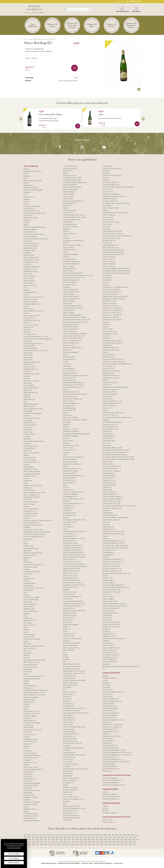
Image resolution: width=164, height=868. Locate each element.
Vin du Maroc (68, 762)
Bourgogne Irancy (30, 739)
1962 (125, 840)
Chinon (26, 581)
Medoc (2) (67, 629)
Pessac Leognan (29, 406)
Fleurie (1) (106, 322)
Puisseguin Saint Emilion (33, 525)
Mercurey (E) (28, 618)
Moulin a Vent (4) (109, 266)
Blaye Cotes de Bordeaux (72, 315)
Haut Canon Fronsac (31, 767)
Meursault (27, 332)
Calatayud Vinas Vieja (31, 418)
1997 (37, 844)
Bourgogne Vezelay (70, 462)
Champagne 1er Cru (70, 497)
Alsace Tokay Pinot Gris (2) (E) (74, 673)
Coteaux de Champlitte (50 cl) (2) (115, 196)
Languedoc (67, 525)
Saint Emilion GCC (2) (31, 711)
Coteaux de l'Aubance (31, 697)
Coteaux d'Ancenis (70, 210)
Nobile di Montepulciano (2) (113, 562)
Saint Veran (67, 206)
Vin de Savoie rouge (70, 543)
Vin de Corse (107, 243)
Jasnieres (66, 425)
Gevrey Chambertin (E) (71, 580)
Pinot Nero (27, 732)
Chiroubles (27, 644)
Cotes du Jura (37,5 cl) (71, 445)
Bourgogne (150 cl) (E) (111, 248)
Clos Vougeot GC (69, 203)
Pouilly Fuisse (68, 196)
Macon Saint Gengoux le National (75, 334)
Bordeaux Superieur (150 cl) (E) (74, 611)
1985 (102, 842)
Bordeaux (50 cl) (29, 795)
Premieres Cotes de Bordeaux (34, 227)
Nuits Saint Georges (31, 502)
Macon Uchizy (68, 213)
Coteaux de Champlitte (32, 802)
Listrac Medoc (29, 607)
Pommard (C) (108, 739)
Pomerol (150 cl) (29, 516)
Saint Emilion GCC (70, 397)
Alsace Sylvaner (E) (70, 168)
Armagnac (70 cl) (30, 269)
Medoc (26, 225)
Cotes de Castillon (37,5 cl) (33, 344)
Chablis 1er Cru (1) (109, 480)
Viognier (106, 641)
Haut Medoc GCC (69, 720)
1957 (93, 840)
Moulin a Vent (28, 279)
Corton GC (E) (108, 578)
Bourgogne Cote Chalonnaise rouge (116, 450)
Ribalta (66, 655)
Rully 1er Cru (68, 415)
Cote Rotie (27, 341)
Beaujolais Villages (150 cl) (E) (74, 604)
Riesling (106, 411)
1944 (102, 837)
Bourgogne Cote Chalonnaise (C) (75, 394)
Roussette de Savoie (31, 548)
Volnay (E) (27, 330)
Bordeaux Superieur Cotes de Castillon (37, 521)
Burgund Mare (29, 255)
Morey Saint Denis (30, 665)
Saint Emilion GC (30, 232)
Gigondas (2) (107, 490)
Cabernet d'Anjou (69, 753)
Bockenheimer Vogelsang (112, 422)
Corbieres (27, 437)
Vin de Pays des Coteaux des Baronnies (117, 418)
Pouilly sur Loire (29, 434)
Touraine (27, 569)
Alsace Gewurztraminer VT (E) (74, 278)
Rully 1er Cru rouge (110, 304)
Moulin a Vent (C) (30, 735)
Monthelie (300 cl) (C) (110, 748)
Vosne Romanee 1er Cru (72, 404)
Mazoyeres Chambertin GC (73, 464)
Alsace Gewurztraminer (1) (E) (113, 532)
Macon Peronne (69, 294)
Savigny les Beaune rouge (112, 448)
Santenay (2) (107, 345)
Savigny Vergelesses (70, 494)
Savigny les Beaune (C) (71, 392)
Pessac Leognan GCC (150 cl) (34, 646)
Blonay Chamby (108, 357)
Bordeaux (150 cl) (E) (31, 369)
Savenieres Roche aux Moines (113, 250)
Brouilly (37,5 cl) (29, 625)
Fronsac (26, 202)
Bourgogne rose (69, 406)
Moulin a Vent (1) (109, 259)
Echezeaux (67, 746)
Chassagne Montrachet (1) (73, 546)
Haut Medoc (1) (69, 715)
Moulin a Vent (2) (109, 262)
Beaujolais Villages (30, 797)
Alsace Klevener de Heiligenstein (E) (116, 387)
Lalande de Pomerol (31, 188)
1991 (127, 842)
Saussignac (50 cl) (30, 809)
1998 (42, 844)
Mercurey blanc (69, 729)
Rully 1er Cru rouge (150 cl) (112, 315)
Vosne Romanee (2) (70, 741)
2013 (106, 844)
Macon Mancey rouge (71, 292)
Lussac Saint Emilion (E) (32, 756)
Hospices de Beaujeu (112, 803)
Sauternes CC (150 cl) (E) (111, 592)
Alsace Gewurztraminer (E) (33, 297)
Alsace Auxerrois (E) (70, 329)
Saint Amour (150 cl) (110, 406)
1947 (127, 837)
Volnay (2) (106, 180)
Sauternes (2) (68, 776)
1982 (89, 842)
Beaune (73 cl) (108, 338)
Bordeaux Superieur (31, 302)
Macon (26, 544)
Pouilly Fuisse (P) (109, 741)
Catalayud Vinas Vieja (31, 572)
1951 (46, 840)
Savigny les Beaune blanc (72, 306)
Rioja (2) (106, 327)
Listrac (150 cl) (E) (109, 355)
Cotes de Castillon (70, 373)
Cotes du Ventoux (109, 215)
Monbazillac (28, 481)
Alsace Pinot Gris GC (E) (32, 320)
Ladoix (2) (106, 539)
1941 (78, 837)
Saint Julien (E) (69, 636)
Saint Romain (28, 586)
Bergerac (27, 614)
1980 (82, 842)
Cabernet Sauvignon (31, 404)
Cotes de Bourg (29, 276)
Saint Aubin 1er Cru (70, 522)
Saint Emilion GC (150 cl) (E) (34, 588)
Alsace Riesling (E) (49, 39)
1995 (29, 844)
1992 (130, 842)
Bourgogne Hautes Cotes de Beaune (37, 532)
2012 (102, 844)
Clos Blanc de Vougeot (32, 723)
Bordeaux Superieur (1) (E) (112, 569)
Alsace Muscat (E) (30, 753)
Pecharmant (28, 793)
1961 (122, 840)
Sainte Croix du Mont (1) (111, 622)
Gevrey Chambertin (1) (111, 183)
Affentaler (67, 701)
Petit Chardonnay (70, 408)
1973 (53, 842)
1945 (110, 837)
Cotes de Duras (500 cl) (72, 643)
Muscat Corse (108, 643)
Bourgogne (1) (68, 704)
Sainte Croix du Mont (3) (111, 627)
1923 (48, 835)
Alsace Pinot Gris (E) (31, 446)
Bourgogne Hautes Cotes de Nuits (36, 690)
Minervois (27, 439)
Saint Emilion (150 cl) (110, 294)
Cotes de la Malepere (71, 255)
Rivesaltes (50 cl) (30, 251)
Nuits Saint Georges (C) (111, 783)
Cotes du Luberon (30, 425)
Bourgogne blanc (70, 269)
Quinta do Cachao (70, 692)
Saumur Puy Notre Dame (72, 338)
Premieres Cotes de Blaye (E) (113, 585)
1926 (73, 835)
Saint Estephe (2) (69, 359)
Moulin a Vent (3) (109, 264)
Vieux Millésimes (34, 39)
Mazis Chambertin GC (71, 280)
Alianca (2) (67, 364)
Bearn (26, 560)
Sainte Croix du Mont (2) (111, 625)
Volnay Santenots (109, 764)
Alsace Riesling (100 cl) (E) (33, 409)
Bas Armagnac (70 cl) (31, 316)
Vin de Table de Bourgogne (33, 441)
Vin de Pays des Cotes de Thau (74, 215)
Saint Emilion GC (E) (31, 381)
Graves (26, 223)
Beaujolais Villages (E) (71, 431)
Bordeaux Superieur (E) (32, 304)
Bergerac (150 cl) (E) (110, 601)
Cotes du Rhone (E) (30, 742)
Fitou (25, 593)
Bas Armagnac (29, 386)
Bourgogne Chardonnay (111, 797)
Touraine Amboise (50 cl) (72, 341)
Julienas (26, 737)
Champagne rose (69, 676)
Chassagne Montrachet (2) (73, 548)
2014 (110, 844)
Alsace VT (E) (68, 792)
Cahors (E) (106, 664)
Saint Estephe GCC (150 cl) (112, 320)
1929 (97, 835)
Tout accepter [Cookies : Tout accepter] (14, 854)
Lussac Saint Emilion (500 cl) (74, 601)
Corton (66, 243)
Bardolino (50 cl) (29, 702)
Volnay (26, 306)
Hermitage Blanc (109, 473)
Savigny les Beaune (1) (111, 348)
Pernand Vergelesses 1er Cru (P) (114, 750)
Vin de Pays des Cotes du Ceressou (76, 769)
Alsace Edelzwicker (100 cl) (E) (113, 255)
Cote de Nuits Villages (31, 597)
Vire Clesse (107, 206)
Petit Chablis (68, 304)
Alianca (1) (67, 438)
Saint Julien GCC (29, 400)
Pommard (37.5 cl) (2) (110, 429)
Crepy (65, 236)
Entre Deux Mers (69, 285)
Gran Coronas (108, 329)
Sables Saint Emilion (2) (72, 571)
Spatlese (106, 420)
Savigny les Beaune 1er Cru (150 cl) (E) (116, 573)
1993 (135, 842)
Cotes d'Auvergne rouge (72, 180)
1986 (106, 842)
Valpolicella (107, 229)
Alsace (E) (27, 220)
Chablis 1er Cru (68, 508)
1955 (77, 840)
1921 (33, 835)
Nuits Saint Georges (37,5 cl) (73, 492)
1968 (33, 842)
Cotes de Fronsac (30, 476)
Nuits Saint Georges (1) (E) (112, 508)
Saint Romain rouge (70, 471)
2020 (134, 844)
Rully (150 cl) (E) (69, 345)
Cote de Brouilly (69, 594)
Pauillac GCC (28, 488)
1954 (69, 840)
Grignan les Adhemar (71, 227)
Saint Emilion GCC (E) (31, 662)
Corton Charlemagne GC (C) (113, 760)
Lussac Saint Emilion (31, 388)
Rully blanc (107, 443)
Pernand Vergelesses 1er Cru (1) (74, 808)
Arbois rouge (28, 432)
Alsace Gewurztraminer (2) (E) (114, 534)
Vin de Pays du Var (70, 166)
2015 (114, 844)
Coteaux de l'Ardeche (71, 764)
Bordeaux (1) (68, 620)
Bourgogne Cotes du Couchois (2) (115, 455)
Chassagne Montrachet (32, 474)
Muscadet (27, 760)
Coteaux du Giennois (31, 816)
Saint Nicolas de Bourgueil (73, 273)
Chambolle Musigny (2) (32, 267)
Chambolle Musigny (31, 514)
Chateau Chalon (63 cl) (32, 374)
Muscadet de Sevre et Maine (73, 748)
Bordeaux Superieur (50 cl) (73, 583)
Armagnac (67, 422)
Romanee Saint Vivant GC (73, 743)
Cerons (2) (106, 525)
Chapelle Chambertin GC (72, 469)
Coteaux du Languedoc (32, 206)
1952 (53, 840)
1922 (40, 835)
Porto (26, 709)
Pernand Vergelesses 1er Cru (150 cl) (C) (117, 753)
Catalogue (118, 864)
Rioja (25, 402)
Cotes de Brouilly (69, 259)
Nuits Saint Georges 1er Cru (33, 676)
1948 (135, 837)
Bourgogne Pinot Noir (71, 324)
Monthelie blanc (108, 438)
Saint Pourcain (29, 609)
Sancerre (27, 658)
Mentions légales (49, 864)
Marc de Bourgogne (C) (111, 713)
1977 (69, 842)
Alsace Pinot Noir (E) (31, 272)
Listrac (66, 362)
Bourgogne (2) (68, 706)
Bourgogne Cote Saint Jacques (74, 317)
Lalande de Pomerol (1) (111, 376)
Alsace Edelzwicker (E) (111, 245)
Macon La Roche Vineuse (72, 187)
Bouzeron (27, 527)
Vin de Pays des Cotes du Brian (74, 755)
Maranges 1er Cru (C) (110, 657)
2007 (81, 844)
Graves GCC (28, 500)
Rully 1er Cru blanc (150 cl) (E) (113, 359)
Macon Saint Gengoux (71, 297)
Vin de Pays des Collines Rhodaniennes (117, 236)
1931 (113, 835)
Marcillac (27, 507)
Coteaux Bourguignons (32, 783)
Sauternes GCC (29, 209)
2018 (126, 844)
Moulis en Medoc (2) (110, 494)
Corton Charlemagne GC (72, 264)
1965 (138, 840)
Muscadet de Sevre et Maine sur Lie (115, 213)
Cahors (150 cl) (68, 448)
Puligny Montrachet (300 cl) (73, 201)
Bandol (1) (106, 171)
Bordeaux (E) (28, 539)
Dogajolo (66, 590)
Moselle (105, 576)
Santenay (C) (107, 771)
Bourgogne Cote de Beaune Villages (76, 434)
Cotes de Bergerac (30, 611)
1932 (120, 835)
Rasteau (26, 455)
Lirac (25, 541)
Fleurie (26, 174)
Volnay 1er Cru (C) (109, 711)
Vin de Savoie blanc (31, 567)
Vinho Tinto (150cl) (70, 283)
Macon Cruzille (68, 266)
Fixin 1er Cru (107, 385)
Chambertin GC (69, 506)
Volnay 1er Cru (68, 171)
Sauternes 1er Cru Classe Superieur (115, 287)
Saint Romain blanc (31, 218)
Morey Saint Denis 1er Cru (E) (34, 693)
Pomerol (27, 479)
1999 (46, 844)
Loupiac (26, 295)
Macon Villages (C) (109, 660)
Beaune (26, 169)
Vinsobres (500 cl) (109, 257)
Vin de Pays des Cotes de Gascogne (116, 518)
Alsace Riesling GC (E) (31, 211)
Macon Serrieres (29, 423)
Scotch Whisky (29, 635)
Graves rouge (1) (109, 580)
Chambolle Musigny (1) (71, 262)
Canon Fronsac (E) (109, 392)
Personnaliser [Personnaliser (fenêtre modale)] (14, 863)
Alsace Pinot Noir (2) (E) (72, 667)
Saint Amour (68, 794)
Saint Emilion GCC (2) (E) (112, 504)
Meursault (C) (108, 722)
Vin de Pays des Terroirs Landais (75, 217)
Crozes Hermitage (30, 686)
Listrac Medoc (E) (69, 411)
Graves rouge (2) (109, 583)
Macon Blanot (29, 728)
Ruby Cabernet (69, 650)
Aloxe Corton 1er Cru (110, 425)
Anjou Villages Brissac (111, 208)
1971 (46, 842)
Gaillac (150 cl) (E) (69, 613)
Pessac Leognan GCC (31, 258)
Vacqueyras (67, 511)
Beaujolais (27, 551)
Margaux (27, 746)
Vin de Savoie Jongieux (32, 639)
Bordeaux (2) (68, 622)
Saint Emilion (28, 241)
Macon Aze (27, 672)
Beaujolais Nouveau (110, 199)
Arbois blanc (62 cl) (30, 667)
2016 (118, 844)
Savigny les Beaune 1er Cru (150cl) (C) (116, 762)
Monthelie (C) (68, 599)
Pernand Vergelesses (71, 436)
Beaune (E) (67, 366)
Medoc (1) (67, 627)
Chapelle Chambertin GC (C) (73, 476)
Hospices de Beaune (111, 673)
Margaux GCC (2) (109, 636)
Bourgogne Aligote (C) (111, 655)
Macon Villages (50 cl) (31, 495)
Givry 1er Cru (107, 408)
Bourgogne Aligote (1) (71, 352)
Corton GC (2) (108, 192)
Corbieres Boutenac (31, 814)
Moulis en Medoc (30, 460)
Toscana (106, 557)
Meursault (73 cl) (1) (110, 331)
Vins (25, 39)
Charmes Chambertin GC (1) (73, 799)
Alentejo (26, 681)
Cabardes (27, 800)
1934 (136, 835)
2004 (68, 844)
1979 (77, 842)
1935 (29, 837)
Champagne (28, 411)
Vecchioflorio (28, 360)
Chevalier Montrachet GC (112, 176)
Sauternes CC (68, 490)
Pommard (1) (107, 397)
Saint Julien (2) (68, 618)
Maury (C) (27, 651)
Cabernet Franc (108, 527)
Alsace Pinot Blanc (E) (31, 497)
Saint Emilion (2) (69, 757)
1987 (110, 842)
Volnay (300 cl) (29, 197)
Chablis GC (67, 501)
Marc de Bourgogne (110, 394)
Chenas (26, 595)
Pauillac (66, 173)
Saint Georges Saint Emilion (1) (74, 555)
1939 (61, 837)
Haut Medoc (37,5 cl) (70, 578)
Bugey (26, 811)
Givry (25, 616)
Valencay (27, 655)
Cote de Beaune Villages (72, 245)
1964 (134, 840)
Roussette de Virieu (31, 393)
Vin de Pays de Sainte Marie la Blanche (38, 339)
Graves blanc (28, 574)
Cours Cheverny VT (70, 331)
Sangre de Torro (29, 579)
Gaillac (26, 683)
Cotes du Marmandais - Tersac (34, 534)
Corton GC (27, 265)
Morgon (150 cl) (108, 434)
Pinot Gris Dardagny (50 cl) (33, 537)
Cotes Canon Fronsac (71, 734)
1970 (42, 842)
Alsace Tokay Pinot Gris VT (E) (34, 493)
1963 (130, 840)
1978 (73, 842)
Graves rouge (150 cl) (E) (111, 590)
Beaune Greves (108, 373)
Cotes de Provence (30, 469)
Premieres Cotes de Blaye (33, 190)
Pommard (27, 372)
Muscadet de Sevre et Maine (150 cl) (76, 713)
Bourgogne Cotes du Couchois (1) (115, 452)
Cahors (26, 632)
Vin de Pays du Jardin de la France (36, 239)
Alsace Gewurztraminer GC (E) (35, 213)
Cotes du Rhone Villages (32, 413)
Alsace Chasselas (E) (70, 327)
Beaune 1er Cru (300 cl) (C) (112, 727)
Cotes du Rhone (29, 318)
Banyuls (106, 380)
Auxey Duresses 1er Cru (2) (112, 404)
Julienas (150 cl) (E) (109, 650)
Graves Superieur (69, 310)
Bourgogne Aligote (31, 246)
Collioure (27, 465)
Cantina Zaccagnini (30, 348)
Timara (66, 413)
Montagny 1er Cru (109, 436)
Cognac (66, 518)
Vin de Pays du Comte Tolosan (114, 639)
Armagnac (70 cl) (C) (31, 262)
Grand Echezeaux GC (110, 515)
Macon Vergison (69, 192)
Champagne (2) (108, 555)
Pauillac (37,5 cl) (108, 464)
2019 (130, 844)
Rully (25, 288)
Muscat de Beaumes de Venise (74, 680)
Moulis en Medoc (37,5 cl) (112, 466)
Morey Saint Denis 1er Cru (33, 730)
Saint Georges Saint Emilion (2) (75, 557)
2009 (90, 844)
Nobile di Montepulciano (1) (113, 559)
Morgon (26, 630)
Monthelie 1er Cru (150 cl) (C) (113, 725)
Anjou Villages (68, 313)
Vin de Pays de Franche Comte (74, 520)
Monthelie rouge (109, 441)
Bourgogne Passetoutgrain (73, 383)
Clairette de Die (108, 478)
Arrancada (67, 687)
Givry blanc (28, 427)
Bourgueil (27, 518)
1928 (89, 835)
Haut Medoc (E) (29, 281)
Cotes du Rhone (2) (110, 485)
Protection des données (69, 864)
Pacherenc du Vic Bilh (31, 714)
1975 (61, 842)
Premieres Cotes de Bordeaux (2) (75, 566)
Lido (65, 653)
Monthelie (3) (107, 280)
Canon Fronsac (29, 504)
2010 (94, 844)
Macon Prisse (68, 271)
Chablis (26, 204)
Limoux (26, 807)
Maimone (67, 641)
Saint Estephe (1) (69, 234)
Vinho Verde (28, 788)
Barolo (66, 785)
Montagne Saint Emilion (32, 171)
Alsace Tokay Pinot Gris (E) (33, 311)
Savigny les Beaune (31, 230)
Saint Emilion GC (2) (70, 576)
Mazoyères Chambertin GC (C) (74, 585)
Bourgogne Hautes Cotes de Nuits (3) (116, 273)
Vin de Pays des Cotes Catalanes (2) (116, 548)
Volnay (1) (106, 178)
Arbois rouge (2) (109, 599)
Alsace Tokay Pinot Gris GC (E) (34, 695)
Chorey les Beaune (30, 237)
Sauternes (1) (68, 774)
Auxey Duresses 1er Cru (72, 806)
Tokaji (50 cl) (28, 562)
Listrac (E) (27, 718)
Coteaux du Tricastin (71, 429)
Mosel (65, 455)
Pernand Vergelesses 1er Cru (34, 769)
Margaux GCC (28, 185)
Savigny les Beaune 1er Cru (73, 348)
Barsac (105, 352)
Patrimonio (107, 594)
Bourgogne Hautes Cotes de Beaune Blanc (118, 457)
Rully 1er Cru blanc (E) (111, 390)
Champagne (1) (108, 552)
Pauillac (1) (106, 629)
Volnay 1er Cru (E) (69, 176)
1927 (81, 835)
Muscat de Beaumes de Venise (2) (115, 606)
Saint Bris (67, 238)
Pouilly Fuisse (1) (109, 611)
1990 (123, 842)
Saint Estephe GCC (30, 292)
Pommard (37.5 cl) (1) (110, 427)
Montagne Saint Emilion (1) (112, 341)
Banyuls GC (28, 390)
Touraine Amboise (30, 604)
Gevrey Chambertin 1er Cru (73, 504)
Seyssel (66, 208)
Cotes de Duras (29, 490)
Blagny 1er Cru (108, 217)
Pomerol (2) (67, 699)
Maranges (67, 229)
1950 (38, 840)
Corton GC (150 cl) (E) (110, 415)
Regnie (26, 183)
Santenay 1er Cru (69, 378)
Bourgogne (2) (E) (70, 515)
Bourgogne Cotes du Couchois (114, 299)
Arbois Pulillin (108, 224)
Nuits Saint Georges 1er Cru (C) (114, 785)
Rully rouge (107, 445)
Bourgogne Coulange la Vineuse (75, 420)
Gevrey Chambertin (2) (111, 185)
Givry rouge (28, 420)
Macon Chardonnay (70, 185)
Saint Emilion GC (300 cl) (112, 222)
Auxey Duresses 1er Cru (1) (112, 401)
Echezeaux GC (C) (69, 480)
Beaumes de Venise (70, 646)
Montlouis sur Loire (110, 550)
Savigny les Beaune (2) (111, 350)
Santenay (27, 199)
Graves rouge (28, 546)
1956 (85, 840)
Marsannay (67, 350)
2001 (54, 844)
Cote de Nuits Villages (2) (112, 471)
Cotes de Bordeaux (30, 786)
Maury (65, 485)
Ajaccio (66, 466)
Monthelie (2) (107, 278)
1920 (25, 835)
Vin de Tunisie (68, 760)
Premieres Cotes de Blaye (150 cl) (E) (116, 587)
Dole (65, 804)
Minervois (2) (107, 166)
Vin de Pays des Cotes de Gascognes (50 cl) (118, 187)
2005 (72, 844)
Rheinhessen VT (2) (70, 813)
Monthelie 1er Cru (69, 536)
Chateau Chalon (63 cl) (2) (33, 486)
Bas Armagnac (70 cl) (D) (33, 181)
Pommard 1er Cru (70, 534)
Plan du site (87, 864)
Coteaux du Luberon (70, 788)
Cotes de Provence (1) (110, 383)
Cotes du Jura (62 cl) (31, 325)
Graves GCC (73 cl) (70, 371)
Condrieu (27, 416)
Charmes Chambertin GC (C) (74, 387)
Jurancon (27, 376)
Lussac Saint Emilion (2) (111, 566)
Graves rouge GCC (109, 366)
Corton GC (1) (107, 189)
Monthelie (27, 444)
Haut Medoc (28, 216)
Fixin (25, 195)
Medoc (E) (27, 395)
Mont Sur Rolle (108, 220)
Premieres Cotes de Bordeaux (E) (75, 183)
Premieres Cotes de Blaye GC (113, 413)
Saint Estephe (28, 467)
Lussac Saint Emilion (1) (111, 564)
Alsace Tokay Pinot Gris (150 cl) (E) (115, 297)
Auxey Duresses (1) (70, 781)
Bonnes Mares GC (70, 478)
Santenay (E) (28, 751)
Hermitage (27, 623)
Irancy (65, 252)
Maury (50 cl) (68, 771)
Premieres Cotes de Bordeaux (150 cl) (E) (78, 276)
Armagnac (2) (68, 783)
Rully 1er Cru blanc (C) (111, 306)
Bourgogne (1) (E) (70, 513)
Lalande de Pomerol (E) (32, 362)
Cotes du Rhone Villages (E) (73, 457)
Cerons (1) (106, 522)
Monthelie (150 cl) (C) (110, 746)
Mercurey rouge (69, 732)
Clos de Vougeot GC (110, 201)
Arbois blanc (28, 430)
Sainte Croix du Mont (31, 453)
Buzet (65, 632)
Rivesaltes (27, 253)
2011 (98, 844)
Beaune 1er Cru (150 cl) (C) (112, 736)
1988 (114, 842)
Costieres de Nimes (70, 189)
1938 (53, 837)
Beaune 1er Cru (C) (109, 718)
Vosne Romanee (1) (70, 739)
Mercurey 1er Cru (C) (70, 587)
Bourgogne (28, 669)
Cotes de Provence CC (32, 462)
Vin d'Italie (67, 767)
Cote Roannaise (29, 700)
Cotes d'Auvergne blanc (72, 220)
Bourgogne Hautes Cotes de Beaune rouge (118, 459)
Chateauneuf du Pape (31, 260)
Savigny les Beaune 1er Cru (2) (114, 543)
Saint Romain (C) (69, 541)
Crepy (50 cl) (28, 744)
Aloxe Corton (28, 355)
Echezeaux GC (29, 688)
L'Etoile (26, 576)
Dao (65, 662)
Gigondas (27, 397)
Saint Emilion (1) (29, 648)
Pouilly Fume (68, 441)
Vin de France (68, 527)
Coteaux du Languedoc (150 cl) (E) (75, 376)
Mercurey (27, 323)
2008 (85, 844)
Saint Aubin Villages (70, 418)
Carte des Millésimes (103, 864)
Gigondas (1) (107, 487)
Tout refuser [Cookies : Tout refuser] (14, 858)
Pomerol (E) (28, 776)
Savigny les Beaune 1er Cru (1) (113, 541)
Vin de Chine (28, 781)
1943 (94, 837)
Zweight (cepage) (30, 716)
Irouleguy (67, 287)
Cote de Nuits (68, 722)
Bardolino (67, 801)
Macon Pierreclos (69, 250)
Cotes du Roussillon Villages (50, 114)
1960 (118, 840)
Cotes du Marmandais (31, 821)
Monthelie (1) (107, 276)
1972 (49, 842)
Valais (26, 483)
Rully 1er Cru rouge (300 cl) (112, 310)
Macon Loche (107, 462)
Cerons (26, 749)
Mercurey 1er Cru (30, 511)
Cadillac (26, 765)
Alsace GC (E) (28, 327)
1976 (65, 842)
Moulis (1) (106, 283)
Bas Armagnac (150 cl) (71, 778)
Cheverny (27, 707)
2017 (122, 844)
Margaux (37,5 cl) (69, 559)
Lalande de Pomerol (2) (111, 378)
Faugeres (27, 192)
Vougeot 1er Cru (69, 736)
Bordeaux (27, 176)
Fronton (66, 257)
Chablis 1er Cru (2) (109, 483)
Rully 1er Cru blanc (109, 301)
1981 (86, 842)
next (143, 119)
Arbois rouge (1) (108, 597)
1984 (98, 842)
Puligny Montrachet (70, 790)
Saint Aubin (28, 602)
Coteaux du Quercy (30, 804)
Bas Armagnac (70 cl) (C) (72, 648)
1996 (33, 844)
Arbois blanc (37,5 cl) (71, 685)
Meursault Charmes (110, 767)
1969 (38, 842)
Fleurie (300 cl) (29, 283)
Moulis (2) (106, 285)
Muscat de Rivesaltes (71, 625)
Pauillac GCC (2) (108, 369)
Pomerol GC (107, 431)
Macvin (66, 529)
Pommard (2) (108, 399)
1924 (56, 835)
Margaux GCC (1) (109, 634)
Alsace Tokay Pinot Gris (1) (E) (74, 671)
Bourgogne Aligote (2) (32, 679)
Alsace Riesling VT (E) (31, 244)
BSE (65, 690)
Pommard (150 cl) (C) (110, 757)
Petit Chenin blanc (70, 592)
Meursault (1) (107, 615)
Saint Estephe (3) (69, 483)
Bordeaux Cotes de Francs (33, 553)
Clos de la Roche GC (110, 706)
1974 (57, 842)
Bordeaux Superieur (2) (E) (112, 571)
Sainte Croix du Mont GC (72, 562)
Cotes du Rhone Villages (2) (113, 499)
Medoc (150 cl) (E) (69, 615)
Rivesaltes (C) (28, 590)
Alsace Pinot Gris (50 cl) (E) (73, 385)
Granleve (66, 660)
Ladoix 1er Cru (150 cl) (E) (112, 520)
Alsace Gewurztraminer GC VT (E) (36, 337)
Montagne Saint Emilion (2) (113, 343)
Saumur (66, 231)
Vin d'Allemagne (69, 678)
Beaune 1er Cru (29, 772)
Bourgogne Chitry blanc (32, 790)
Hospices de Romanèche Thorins (117, 817)
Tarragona (106, 227)
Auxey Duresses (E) (70, 459)
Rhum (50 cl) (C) (109, 646)
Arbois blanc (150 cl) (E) (111, 238)
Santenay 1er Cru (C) (110, 653)
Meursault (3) (107, 620)
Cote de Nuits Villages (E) (72, 399)
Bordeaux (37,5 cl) (30, 621)
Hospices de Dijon (110, 789)
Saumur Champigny (31, 509)
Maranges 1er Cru (30, 779)
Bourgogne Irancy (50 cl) (112, 371)
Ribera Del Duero (30, 818)
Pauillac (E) (28, 451)
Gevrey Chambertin (31, 299)
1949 (29, 840)
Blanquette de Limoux (71, 669)
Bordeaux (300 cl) (109, 241)
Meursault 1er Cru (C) (110, 732)
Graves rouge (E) (69, 380)
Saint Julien (28, 274)
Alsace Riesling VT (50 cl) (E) (73, 308)
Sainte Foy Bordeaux (31, 600)
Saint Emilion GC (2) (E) (111, 290)
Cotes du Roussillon (70, 683)
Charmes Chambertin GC (72, 597)
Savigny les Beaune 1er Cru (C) (74, 539)
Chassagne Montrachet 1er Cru (74, 708)
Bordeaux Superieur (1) (71, 815)
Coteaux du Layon (30, 285)
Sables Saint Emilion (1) (72, 569)
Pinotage (66, 750)
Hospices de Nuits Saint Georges (117, 775)
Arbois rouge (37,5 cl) (31, 523)
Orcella (66, 390)
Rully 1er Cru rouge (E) (111, 317)
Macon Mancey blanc (71, 290)
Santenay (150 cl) (109, 529)
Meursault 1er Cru (69, 450)
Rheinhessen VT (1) (70, 811)
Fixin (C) (66, 487)
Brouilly (26, 313)
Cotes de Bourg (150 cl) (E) (112, 231)
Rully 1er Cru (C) (29, 367)
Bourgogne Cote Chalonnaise (34, 660)
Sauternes (27, 558)
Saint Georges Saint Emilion (73, 552)
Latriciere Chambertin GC (72, 639)
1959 (109, 840)
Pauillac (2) (107, 632)
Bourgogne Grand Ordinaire (73, 241)
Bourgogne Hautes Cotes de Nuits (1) (116, 269)
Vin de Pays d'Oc (30, 334)
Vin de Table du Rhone (71, 711)
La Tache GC (28, 774)
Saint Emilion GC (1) (70, 573)
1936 (37, 837)
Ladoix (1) (106, 536)
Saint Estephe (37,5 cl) (111, 469)
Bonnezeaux (28, 653)
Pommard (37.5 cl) (70, 473)
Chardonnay (28, 358)
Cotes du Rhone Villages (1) (112, 497)
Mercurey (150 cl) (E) (110, 662)
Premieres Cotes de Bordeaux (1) (75, 564)
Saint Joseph (28, 353)
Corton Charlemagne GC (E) (73, 499)
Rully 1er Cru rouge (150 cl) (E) (113, 362)
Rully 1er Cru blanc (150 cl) (112, 313)
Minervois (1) (68, 820)
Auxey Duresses (69, 357)
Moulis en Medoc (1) (110, 492)
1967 (29, 842)
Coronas (26, 704)
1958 (101, 840)
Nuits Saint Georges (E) (111, 608)
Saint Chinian (28, 365)
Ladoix (26, 642)
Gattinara (67, 452)
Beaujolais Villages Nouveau (113, 252)
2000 (50, 844)
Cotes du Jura (28, 309)
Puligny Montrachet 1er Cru (113, 168)
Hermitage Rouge (109, 476)
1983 (94, 842)
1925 (65, 835)
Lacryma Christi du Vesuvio (113, 234)
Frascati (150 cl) (69, 694)
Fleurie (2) (106, 324)
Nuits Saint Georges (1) (111, 194)
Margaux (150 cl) (69, 248)
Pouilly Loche (68, 199)
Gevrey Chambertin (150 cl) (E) (74, 727)
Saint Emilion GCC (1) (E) (112, 501)
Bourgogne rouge (70, 224)
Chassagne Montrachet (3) (73, 550)
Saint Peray (28, 383)
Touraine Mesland (30, 555)
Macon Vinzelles (69, 301)
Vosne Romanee (29, 583)
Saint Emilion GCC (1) (31, 758)
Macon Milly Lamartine (32, 472)
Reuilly (26, 674)
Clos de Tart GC (29, 637)
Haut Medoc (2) (69, 718)
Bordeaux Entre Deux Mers (33, 530)
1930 (105, 835)
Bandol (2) (106, 173)
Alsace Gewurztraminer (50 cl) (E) (75, 322)
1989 (118, 842)
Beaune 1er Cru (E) (30, 763)
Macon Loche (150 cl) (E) (111, 648)
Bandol (66, 427)
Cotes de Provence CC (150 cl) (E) (35, 351)
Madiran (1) (107, 511)
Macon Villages (69, 194)
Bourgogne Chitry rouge (72, 178)
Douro (65, 355)
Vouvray (26, 379)
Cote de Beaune (69, 369)
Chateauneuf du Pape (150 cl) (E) (75, 532)
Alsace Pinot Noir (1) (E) (72, 664)
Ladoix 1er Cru (68, 725)
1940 (70, 837)
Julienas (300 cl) (69, 608)
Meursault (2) (107, 618)
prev (21, 119)
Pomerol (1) (67, 697)
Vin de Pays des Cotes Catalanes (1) (115, 546)
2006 (76, 844)
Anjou (101, 114)
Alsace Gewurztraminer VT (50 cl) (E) (76, 320)
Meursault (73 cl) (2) (110, 334)
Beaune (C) (107, 734)
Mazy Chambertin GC (71, 343)
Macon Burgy (28, 725)
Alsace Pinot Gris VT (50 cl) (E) (74, 336)
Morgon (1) (107, 336)
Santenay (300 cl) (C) (110, 729)
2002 (59, 844)
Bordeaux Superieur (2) (71, 818)
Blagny (105, 210)
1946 (118, 837)
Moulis (26, 628)
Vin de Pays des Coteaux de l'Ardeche (116, 203)
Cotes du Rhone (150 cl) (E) (73, 606)
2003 (63, 844)
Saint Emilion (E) (30, 721)
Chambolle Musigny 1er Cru (33, 565)
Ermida (66, 657)
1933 (128, 835)
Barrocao (66, 443)
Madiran (26, 290)
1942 (85, 837)
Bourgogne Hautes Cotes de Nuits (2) (116, 271)
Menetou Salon (108, 513)
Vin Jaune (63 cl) (29, 448)
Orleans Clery (68, 222)
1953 (61, 840)
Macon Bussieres (30, 458)
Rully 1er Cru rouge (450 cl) (112, 308)
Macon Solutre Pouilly (71, 299)
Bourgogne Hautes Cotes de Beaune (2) (117, 364)
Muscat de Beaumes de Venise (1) (115, 604)
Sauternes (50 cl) (69, 634)
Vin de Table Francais (71, 797)
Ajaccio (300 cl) (69, 401)
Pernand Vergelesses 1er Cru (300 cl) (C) (117, 755)
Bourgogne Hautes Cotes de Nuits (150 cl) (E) (119, 506)
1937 (45, 837)
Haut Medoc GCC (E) (110, 613)
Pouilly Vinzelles (29, 346)
